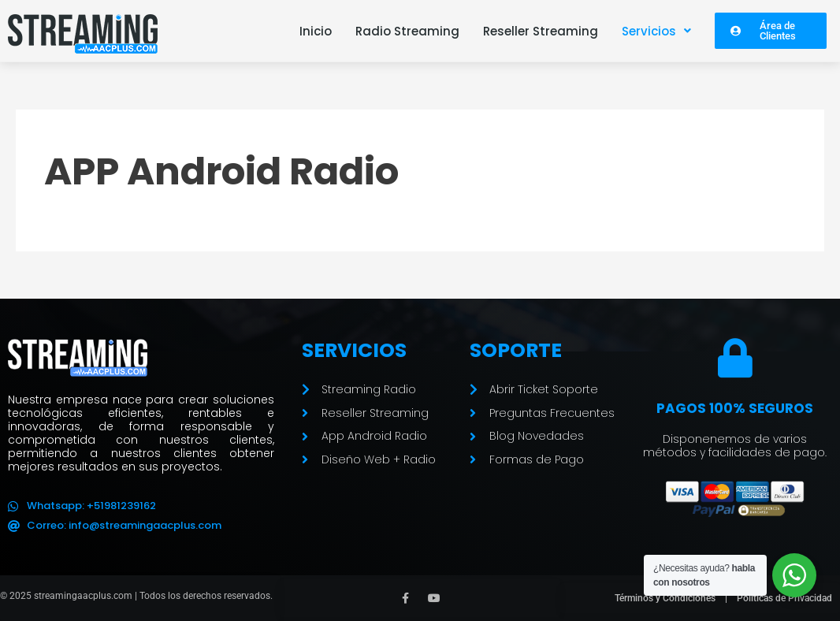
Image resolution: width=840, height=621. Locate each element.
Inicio (316, 31)
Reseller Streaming (541, 31)
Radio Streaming (407, 31)
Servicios (656, 31)
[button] (656, 31)
